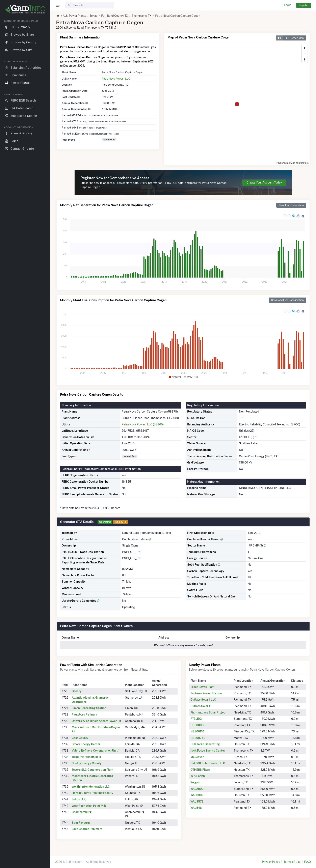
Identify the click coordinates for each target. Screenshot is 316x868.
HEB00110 (197, 731)
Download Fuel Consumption (287, 300)
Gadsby (77, 691)
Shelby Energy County (87, 763)
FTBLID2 (196, 719)
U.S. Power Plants (75, 16)
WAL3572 (197, 802)
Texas (94, 16)
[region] (25, 441)
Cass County (80, 738)
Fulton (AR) (79, 799)
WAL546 (196, 808)
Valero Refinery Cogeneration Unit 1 (96, 751)
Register (304, 5)
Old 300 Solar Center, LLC (208, 763)
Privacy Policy (271, 862)
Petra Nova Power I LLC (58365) (143, 424)
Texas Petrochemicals (86, 757)
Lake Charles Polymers (87, 829)
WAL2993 (197, 789)
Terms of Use (292, 862)
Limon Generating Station (89, 708)
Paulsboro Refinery (84, 715)
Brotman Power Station (206, 693)
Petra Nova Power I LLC (116, 79)
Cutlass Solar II (201, 706)
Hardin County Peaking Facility (93, 793)
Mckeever (197, 757)
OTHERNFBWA (200, 770)
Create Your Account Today (264, 183)
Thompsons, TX (142, 16)
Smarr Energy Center (86, 744)
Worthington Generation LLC (91, 787)
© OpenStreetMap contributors (292, 163)
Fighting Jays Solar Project (208, 712)
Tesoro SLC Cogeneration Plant (93, 770)
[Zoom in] (305, 48)
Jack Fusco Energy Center (208, 751)
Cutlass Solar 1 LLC (203, 700)
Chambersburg (82, 812)
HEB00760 (198, 738)
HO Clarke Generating (205, 744)
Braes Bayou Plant (203, 687)
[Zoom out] (305, 54)
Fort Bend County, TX (115, 16)
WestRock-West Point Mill (89, 806)
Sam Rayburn (81, 823)
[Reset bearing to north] (305, 60)
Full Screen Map (290, 38)
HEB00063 (198, 725)
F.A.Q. (308, 862)
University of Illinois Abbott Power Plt (96, 721)
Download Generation (291, 205)
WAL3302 (197, 795)
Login (288, 5)
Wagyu (195, 782)
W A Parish (198, 776)
